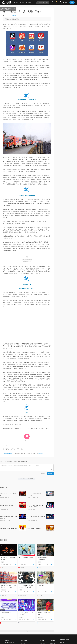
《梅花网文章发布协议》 (9, 454)
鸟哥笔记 (29, 521)
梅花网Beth (2, 521)
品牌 (6, 446)
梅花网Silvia (2, 532)
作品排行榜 (44, 3)
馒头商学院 (30, 509)
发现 (22, 3)
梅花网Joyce (30, 498)
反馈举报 (40, 454)
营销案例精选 (30, 532)
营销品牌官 (2, 498)
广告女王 (2, 509)
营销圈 (29, 3)
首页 (16, 3)
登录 (8, 462)
